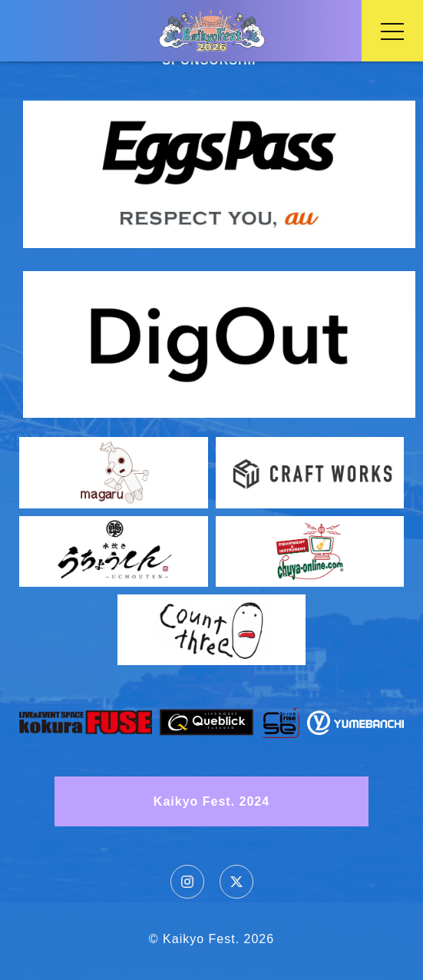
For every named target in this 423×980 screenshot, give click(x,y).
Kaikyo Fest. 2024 (211, 801)
